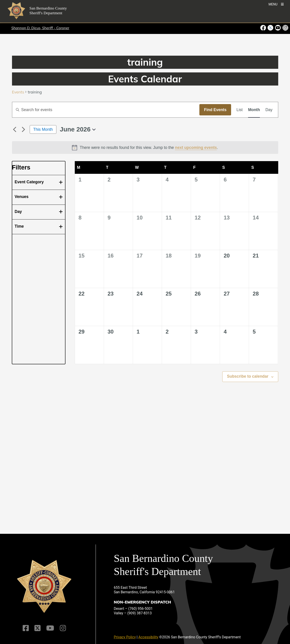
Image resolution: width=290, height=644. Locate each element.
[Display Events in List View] (240, 110)
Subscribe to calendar (248, 376)
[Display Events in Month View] (254, 110)
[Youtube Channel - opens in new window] (278, 28)
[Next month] (24, 129)
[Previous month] (15, 129)
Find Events (215, 110)
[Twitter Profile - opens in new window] (270, 28)
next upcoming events (196, 148)
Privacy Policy (125, 637)
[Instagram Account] (63, 628)
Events (18, 92)
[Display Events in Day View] (269, 110)
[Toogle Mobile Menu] (276, 4)
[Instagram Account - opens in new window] (285, 28)
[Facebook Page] (26, 628)
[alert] (145, 148)
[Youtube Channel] (50, 628)
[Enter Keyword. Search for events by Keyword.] (106, 110)
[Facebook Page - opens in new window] (264, 28)
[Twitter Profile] (37, 628)
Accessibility (148, 637)
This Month (43, 129)
